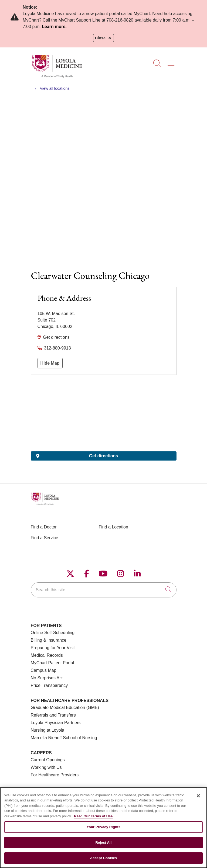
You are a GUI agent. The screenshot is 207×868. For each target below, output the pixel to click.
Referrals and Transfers (53, 715)
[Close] (198, 796)
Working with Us (46, 767)
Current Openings (48, 760)
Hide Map (50, 363)
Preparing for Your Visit (53, 648)
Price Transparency (49, 685)
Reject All (103, 843)
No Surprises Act (47, 678)
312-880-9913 (57, 348)
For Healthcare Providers (55, 775)
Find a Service (45, 538)
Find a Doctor (44, 527)
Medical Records (47, 655)
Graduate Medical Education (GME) (65, 708)
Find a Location (113, 527)
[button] (172, 61)
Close (103, 38)
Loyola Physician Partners (56, 723)
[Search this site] (104, 590)
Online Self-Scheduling (53, 633)
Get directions (56, 337)
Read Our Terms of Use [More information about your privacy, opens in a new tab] (93, 816)
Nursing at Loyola (48, 730)
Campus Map (44, 670)
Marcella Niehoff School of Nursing (64, 738)
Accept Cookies (103, 858)
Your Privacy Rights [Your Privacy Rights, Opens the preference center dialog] (103, 827)
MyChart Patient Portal (52, 663)
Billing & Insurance (49, 640)
